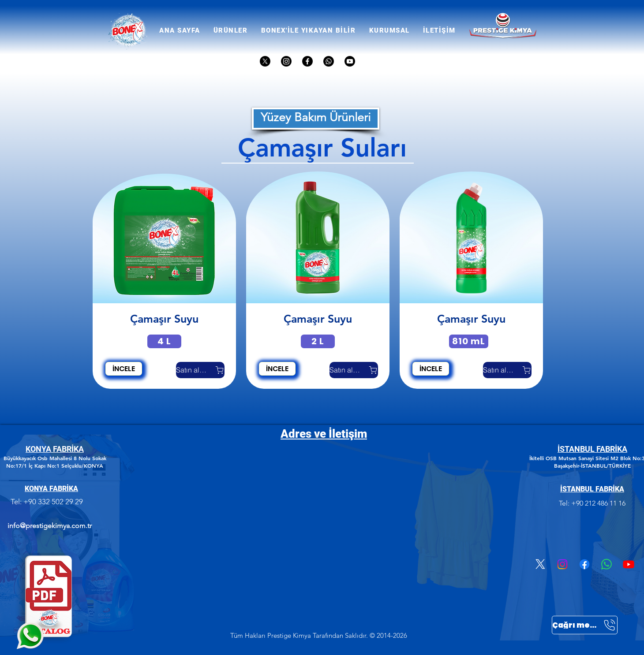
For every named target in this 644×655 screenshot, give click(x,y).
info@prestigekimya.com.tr (50, 526)
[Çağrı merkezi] (585, 625)
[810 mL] (469, 341)
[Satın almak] (200, 370)
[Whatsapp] (607, 564)
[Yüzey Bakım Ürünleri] (316, 119)
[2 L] (318, 341)
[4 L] (164, 341)
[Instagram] (562, 564)
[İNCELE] (124, 369)
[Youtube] (629, 564)
